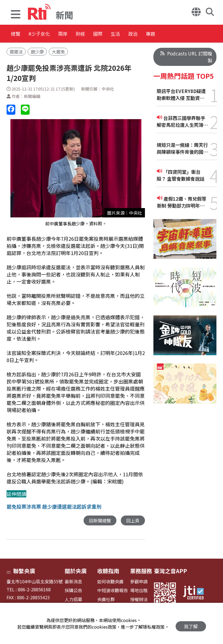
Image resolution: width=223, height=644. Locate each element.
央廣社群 (106, 600)
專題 (203, 34)
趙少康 (37, 52)
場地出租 (139, 591)
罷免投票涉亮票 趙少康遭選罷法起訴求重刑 (54, 506)
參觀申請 (139, 582)
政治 (179, 34)
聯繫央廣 (24, 571)
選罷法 (16, 52)
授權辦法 (139, 600)
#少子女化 (48, 34)
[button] (16, 15)
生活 (154, 34)
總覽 (16, 34)
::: (9, 572)
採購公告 (73, 591)
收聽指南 (108, 571)
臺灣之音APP (171, 571)
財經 (105, 34)
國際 (129, 34)
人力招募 (73, 600)
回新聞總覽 (98, 521)
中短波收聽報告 (113, 591)
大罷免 (58, 52)
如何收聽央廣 (110, 582)
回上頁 (132, 521)
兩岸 (80, 34)
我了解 (191, 624)
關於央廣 (76, 571)
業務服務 (141, 571)
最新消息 (73, 582)
